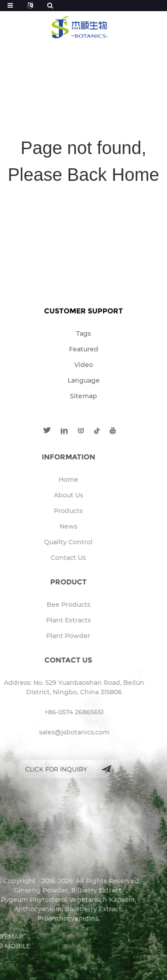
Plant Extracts (57, 620)
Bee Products (57, 605)
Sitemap (83, 396)
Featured (83, 349)
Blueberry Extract (82, 909)
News (57, 526)
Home (57, 480)
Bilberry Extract (85, 890)
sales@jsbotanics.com (63, 732)
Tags (83, 334)
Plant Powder (57, 636)
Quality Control (57, 542)
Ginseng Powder (29, 890)
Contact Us (57, 558)
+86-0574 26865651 (63, 712)
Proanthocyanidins (56, 918)
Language (83, 380)
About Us (57, 495)
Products (57, 511)
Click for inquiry (45, 769)
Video (83, 365)
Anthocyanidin (26, 909)
